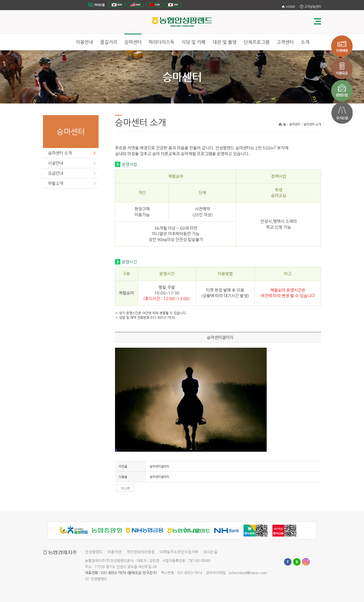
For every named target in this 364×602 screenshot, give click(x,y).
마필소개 (56, 183)
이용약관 (115, 552)
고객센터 (285, 42)
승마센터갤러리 (159, 466)
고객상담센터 (313, 7)
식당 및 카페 (194, 42)
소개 (305, 42)
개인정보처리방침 (141, 552)
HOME (291, 7)
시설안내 (56, 163)
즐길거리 (109, 42)
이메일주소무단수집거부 (179, 552)
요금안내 (56, 173)
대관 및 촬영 (225, 42)
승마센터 (133, 42)
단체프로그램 (257, 42)
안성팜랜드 (94, 552)
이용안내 (84, 42)
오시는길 (210, 552)
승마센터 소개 (60, 153)
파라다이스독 (162, 42)
